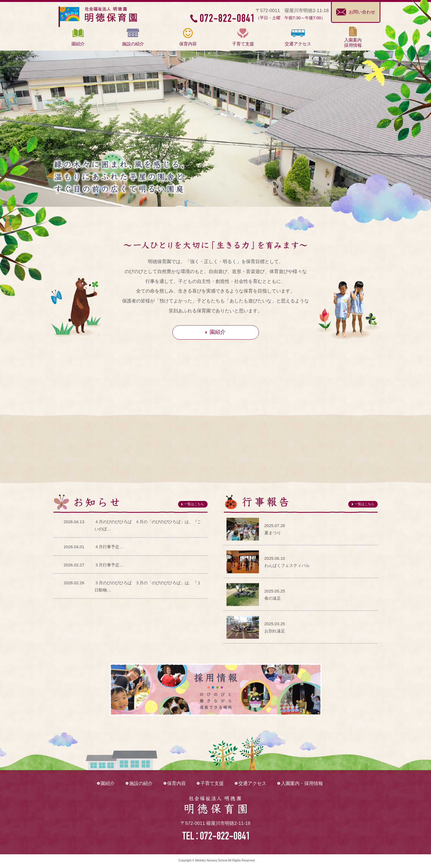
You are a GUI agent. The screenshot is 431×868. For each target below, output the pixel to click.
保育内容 (176, 783)
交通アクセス (252, 783)
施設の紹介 (141, 783)
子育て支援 (212, 783)
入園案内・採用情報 (302, 783)
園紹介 (108, 783)
